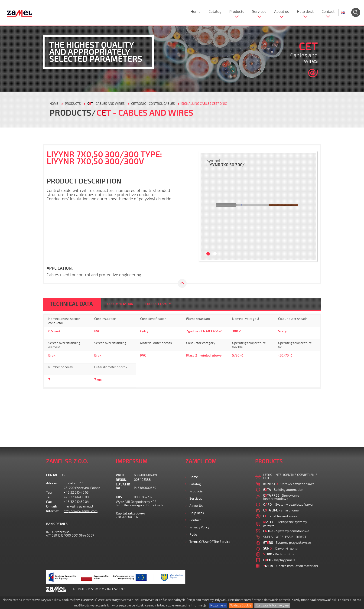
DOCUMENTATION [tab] (120, 304)
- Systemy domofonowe (286, 531)
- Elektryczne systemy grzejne (285, 524)
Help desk (305, 12)
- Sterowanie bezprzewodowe (281, 497)
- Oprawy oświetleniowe (289, 484)
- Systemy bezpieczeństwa (288, 505)
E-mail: (52, 506)
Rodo (193, 535)
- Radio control (279, 554)
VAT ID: (121, 475)
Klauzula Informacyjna (272, 605)
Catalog (215, 12)
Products (237, 12)
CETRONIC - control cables (153, 104)
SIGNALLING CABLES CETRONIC (204, 104)
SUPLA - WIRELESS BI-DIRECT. (285, 537)
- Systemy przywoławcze (287, 543)
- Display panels (279, 560)
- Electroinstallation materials (291, 566)
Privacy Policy (199, 527)
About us (282, 12)
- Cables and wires (106, 104)
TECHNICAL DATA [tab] (71, 304)
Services (259, 12)
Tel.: (49, 493)
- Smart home (281, 510)
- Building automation (283, 490)
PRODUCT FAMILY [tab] (158, 304)
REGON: (122, 480)
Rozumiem (218, 605)
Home (196, 12)
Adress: (52, 483)
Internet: (53, 511)
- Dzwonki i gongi (281, 548)
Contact (328, 12)
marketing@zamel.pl (78, 506)
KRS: (119, 497)
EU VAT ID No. (123, 486)
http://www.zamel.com (81, 511)
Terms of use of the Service (210, 542)
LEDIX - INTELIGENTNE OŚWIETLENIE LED (290, 476)
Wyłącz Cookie (241, 605)
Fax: (49, 502)
